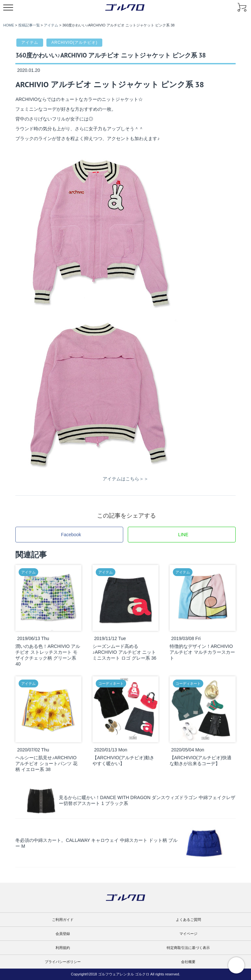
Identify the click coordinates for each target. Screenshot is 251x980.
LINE (183, 535)
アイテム (30, 42)
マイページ (188, 934)
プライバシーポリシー (63, 962)
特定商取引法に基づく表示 (188, 948)
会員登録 (63, 934)
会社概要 (188, 962)
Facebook (71, 535)
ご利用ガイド (63, 920)
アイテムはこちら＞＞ (125, 479)
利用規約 (63, 948)
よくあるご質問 (188, 920)
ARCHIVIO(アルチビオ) (74, 42)
